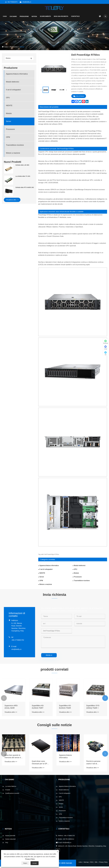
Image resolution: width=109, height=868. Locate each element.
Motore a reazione (13, 155)
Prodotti (8, 791)
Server (22, 48)
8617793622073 (13, 2)
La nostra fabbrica (11, 788)
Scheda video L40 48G (22, 167)
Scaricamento (45, 18)
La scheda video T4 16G (23, 178)
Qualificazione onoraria (12, 795)
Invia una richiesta (61, 18)
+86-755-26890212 (68, 841)
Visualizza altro (12, 201)
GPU (8, 99)
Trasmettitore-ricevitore (15, 147)
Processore (10, 131)
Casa (5, 18)
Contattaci (75, 18)
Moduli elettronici (13, 83)
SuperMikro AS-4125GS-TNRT (38, 708)
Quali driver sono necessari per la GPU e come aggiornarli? (41, 764)
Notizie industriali (10, 841)
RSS (92, 864)
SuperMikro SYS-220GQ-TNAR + (93, 708)
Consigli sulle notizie (54, 727)
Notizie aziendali (10, 837)
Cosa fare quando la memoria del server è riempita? (13, 758)
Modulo (9, 115)
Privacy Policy (103, 864)
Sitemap (86, 864)
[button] (4, 700)
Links (80, 864)
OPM (8, 139)
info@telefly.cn (27, 2)
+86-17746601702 (18, 642)
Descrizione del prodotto (49, 108)
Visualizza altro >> (11, 714)
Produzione (24, 18)
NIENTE (9, 107)
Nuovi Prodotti (13, 163)
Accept (35, 863)
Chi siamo (13, 18)
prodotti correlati (54, 671)
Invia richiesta (79, 98)
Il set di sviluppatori (13, 91)
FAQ (7, 844)
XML (96, 864)
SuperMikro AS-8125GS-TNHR (65, 708)
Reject (25, 863)
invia (49, 657)
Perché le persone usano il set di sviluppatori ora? (93, 764)
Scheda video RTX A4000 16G (25, 189)
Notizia (34, 18)
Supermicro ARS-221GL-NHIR (11, 708)
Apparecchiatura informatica (17, 76)
